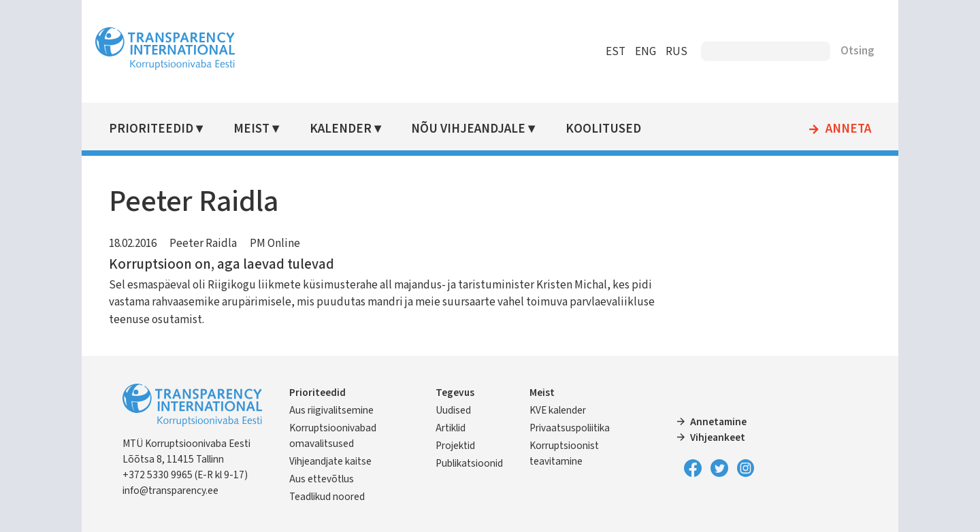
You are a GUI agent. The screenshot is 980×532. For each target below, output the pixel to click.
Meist (251, 129)
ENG (646, 52)
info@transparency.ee (170, 491)
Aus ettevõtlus (322, 479)
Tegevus (455, 393)
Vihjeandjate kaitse (330, 461)
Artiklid (451, 428)
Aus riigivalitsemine (331, 410)
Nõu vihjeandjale (468, 129)
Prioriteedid (151, 129)
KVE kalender (558, 410)
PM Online (275, 244)
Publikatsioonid (469, 463)
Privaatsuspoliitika (570, 428)
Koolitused (603, 129)
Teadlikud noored (327, 497)
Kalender (341, 129)
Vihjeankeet (718, 437)
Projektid (455, 446)
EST (616, 52)
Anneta (848, 129)
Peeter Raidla (203, 244)
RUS (676, 52)
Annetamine (718, 422)
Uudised (453, 410)
